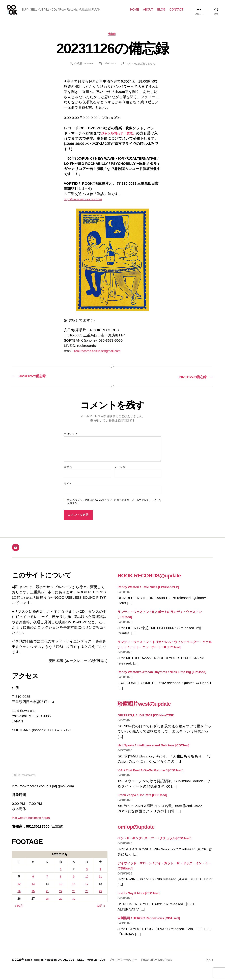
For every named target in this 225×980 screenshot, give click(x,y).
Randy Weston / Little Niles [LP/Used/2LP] (152, 592)
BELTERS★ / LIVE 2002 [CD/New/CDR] (149, 726)
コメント (71, 440)
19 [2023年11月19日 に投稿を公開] (19, 896)
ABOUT (148, 12)
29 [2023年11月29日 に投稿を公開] (60, 903)
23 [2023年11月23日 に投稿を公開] (73, 896)
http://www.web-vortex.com (85, 205)
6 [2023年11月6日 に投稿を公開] (33, 882)
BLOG (161, 12)
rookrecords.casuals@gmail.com (100, 356)
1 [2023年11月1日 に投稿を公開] (60, 875)
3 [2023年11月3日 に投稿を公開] (87, 875)
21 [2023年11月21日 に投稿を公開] (46, 896)
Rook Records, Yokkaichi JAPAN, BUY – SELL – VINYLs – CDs (68, 970)
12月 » (101, 911)
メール (120, 473)
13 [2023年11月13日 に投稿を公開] (32, 889)
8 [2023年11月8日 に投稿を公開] (60, 882)
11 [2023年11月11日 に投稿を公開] (101, 882)
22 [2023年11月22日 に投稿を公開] (60, 896)
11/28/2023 (109, 69)
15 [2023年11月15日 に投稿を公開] (60, 889)
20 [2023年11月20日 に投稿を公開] (32, 896)
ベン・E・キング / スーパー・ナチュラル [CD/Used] (159, 849)
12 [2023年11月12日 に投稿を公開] (19, 889)
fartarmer (87, 69)
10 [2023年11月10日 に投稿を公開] (87, 882)
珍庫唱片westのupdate (151, 714)
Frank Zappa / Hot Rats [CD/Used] (145, 806)
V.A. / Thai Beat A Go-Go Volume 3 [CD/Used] (154, 781)
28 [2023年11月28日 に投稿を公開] (46, 903)
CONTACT (176, 12)
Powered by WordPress (165, 970)
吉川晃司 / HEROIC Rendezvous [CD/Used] (152, 929)
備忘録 (113, 39)
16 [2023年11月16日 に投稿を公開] (73, 889)
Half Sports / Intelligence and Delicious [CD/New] (157, 756)
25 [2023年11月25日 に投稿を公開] (101, 896)
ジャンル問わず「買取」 (121, 139)
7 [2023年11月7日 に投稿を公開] (46, 882)
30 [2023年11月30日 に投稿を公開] (73, 903)
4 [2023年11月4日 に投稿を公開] (101, 875)
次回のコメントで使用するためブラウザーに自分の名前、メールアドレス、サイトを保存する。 (114, 507)
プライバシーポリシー (131, 970)
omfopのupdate (140, 837)
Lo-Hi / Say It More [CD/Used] (141, 904)
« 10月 (19, 911)
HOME (134, 12)
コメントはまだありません (141, 69)
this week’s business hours (33, 823)
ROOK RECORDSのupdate (157, 580)
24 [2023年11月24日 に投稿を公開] (87, 896)
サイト (68, 489)
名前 (68, 473)
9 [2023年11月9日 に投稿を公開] (73, 882)
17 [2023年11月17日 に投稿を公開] (87, 889)
